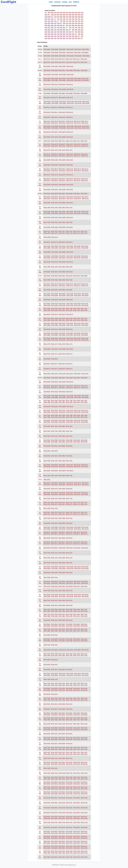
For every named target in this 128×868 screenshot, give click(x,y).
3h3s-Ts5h (69, 718)
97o (61, 28)
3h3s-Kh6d (54, 420)
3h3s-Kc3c (54, 359)
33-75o (40, 699)
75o (67, 32)
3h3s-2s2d (69, 587)
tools (70, 2)
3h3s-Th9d (54, 319)
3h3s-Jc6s (77, 616)
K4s (76, 15)
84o (64, 34)
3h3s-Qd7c (62, 485)
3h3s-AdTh (47, 146)
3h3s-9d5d (62, 538)
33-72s (40, 758)
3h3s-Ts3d (62, 773)
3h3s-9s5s (54, 538)
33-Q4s (40, 407)
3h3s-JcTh (69, 233)
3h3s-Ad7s (55, 286)
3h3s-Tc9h (69, 320)
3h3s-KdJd (62, 107)
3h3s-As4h (70, 338)
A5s (73, 13)
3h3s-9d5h (47, 730)
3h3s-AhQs (47, 102)
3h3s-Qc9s (77, 296)
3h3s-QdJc (62, 171)
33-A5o (40, 305)
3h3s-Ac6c (70, 203)
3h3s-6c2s (77, 848)
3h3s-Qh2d (55, 674)
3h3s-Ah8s (47, 246)
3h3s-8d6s (54, 626)
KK (49, 15)
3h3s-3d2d (47, 768)
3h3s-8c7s (77, 534)
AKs (49, 13)
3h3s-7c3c (54, 679)
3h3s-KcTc (69, 117)
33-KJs (40, 107)
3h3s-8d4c (62, 784)
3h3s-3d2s (54, 857)
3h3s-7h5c (62, 698)
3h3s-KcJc (69, 107)
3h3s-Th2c (62, 787)
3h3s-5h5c (62, 276)
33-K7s (40, 242)
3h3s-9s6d (77, 639)
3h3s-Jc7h (69, 504)
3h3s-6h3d (47, 808)
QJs (55, 17)
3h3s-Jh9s (47, 309)
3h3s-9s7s (54, 364)
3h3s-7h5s (47, 698)
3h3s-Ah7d (55, 284)
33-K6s (40, 272)
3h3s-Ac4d (85, 340)
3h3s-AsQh (70, 102)
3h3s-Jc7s (77, 504)
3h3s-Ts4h (69, 748)
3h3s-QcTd (85, 199)
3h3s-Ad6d (62, 203)
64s (76, 30)
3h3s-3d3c (47, 480)
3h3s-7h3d (47, 823)
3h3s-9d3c (77, 803)
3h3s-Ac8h (70, 248)
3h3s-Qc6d (85, 529)
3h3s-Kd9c (62, 258)
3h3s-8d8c (84, 93)
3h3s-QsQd (70, 56)
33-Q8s (40, 252)
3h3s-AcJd (85, 123)
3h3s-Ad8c (62, 248)
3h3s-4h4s (47, 378)
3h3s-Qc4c (70, 407)
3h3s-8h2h (47, 709)
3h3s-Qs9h (70, 294)
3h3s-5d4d (62, 563)
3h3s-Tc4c (69, 553)
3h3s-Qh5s (47, 567)
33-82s (40, 709)
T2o (58, 38)
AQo (46, 17)
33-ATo (40, 145)
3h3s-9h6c (62, 639)
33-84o (40, 783)
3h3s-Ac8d (85, 248)
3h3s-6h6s (47, 194)
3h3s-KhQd (55, 126)
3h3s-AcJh (70, 123)
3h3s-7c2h (69, 853)
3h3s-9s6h (69, 639)
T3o (58, 36)
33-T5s (40, 518)
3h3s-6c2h (69, 848)
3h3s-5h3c (54, 798)
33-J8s (40, 267)
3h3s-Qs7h (70, 483)
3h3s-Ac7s (77, 286)
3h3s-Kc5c (69, 300)
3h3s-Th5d (54, 718)
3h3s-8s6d (77, 624)
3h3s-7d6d (62, 431)
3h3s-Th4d (54, 748)
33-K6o (40, 421)
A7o (46, 28)
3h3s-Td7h (47, 514)
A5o (46, 32)
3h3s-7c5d (84, 700)
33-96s (40, 456)
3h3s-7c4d (84, 779)
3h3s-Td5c (62, 720)
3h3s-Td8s (54, 417)
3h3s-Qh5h (47, 382)
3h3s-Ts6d (77, 629)
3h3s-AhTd (55, 144)
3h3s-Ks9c (85, 256)
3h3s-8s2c (84, 836)
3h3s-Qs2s (55, 471)
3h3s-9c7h (69, 544)
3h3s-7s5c (84, 698)
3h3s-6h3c (54, 808)
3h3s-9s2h (69, 817)
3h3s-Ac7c (70, 175)
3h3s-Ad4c (62, 340)
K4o (49, 34)
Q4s (76, 17)
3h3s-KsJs (54, 107)
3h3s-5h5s (47, 276)
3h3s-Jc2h (69, 754)
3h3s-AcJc (70, 84)
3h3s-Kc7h (69, 388)
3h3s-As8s (55, 160)
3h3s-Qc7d (85, 485)
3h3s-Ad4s (55, 340)
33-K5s (40, 300)
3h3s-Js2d (77, 753)
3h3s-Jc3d (84, 724)
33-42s (40, 734)
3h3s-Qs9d (77, 294)
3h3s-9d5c (62, 730)
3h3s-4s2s (54, 734)
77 (67, 28)
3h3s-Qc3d (85, 650)
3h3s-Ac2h (70, 412)
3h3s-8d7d (62, 369)
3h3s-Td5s (54, 720)
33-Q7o (40, 484)
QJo (52, 19)
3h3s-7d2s (54, 853)
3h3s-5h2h (47, 704)
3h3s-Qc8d (85, 397)
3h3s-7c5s (77, 700)
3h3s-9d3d (47, 645)
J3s (79, 19)
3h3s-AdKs (55, 80)
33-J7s (40, 344)
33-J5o (40, 655)
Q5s (73, 17)
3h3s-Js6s (54, 426)
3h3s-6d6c (84, 194)
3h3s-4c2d (84, 843)
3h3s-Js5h (69, 654)
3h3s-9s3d (62, 803)
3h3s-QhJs (47, 169)
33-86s (40, 446)
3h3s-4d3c (77, 813)
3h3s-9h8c (62, 440)
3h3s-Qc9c (70, 185)
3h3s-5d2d (62, 704)
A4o (46, 34)
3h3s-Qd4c (62, 596)
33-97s (40, 364)
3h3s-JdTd (62, 150)
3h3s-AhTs (47, 144)
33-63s (40, 660)
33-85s (40, 523)
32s (82, 36)
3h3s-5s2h (69, 832)
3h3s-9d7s (54, 544)
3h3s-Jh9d (54, 309)
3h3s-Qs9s (55, 185)
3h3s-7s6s (54, 431)
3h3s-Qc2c (70, 471)
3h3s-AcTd (85, 146)
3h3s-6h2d (54, 846)
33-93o (40, 803)
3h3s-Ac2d (85, 412)
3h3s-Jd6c (62, 616)
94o (61, 34)
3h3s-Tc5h (69, 720)
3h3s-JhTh (47, 150)
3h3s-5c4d (84, 739)
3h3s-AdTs (55, 146)
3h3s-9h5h (47, 538)
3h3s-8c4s (77, 784)
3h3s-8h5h (47, 523)
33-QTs (40, 132)
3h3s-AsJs (54, 84)
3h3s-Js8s (54, 267)
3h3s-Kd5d (62, 300)
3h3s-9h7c (62, 542)
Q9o (52, 23)
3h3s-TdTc (84, 62)
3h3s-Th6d (54, 629)
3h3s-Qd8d (62, 252)
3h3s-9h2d (54, 817)
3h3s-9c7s (77, 544)
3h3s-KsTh (69, 179)
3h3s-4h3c (54, 813)
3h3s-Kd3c (77, 548)
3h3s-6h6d (54, 194)
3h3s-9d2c (62, 818)
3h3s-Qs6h (70, 527)
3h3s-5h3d (47, 798)
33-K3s (40, 359)
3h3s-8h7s (47, 532)
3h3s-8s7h (69, 532)
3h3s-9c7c (69, 364)
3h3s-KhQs (47, 126)
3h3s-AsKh (70, 79)
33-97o (40, 543)
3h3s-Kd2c (62, 583)
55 (73, 32)
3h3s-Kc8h (69, 335)
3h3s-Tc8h (69, 417)
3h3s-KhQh (47, 89)
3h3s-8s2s (54, 709)
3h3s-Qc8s (77, 397)
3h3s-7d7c (84, 141)
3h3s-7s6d (77, 609)
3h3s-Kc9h (69, 258)
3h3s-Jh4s (47, 683)
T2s (82, 21)
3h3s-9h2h (47, 670)
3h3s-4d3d (47, 665)
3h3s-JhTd (54, 231)
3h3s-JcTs (77, 233)
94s (76, 23)
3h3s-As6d (77, 323)
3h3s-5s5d (69, 276)
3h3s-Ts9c (84, 319)
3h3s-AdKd (62, 66)
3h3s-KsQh (70, 126)
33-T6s (40, 436)
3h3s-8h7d (54, 532)
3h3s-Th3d (47, 773)
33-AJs (40, 84)
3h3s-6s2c (84, 846)
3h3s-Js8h (69, 401)
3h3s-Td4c (62, 749)
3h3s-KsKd (70, 53)
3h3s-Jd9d (62, 208)
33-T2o (40, 788)
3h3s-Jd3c (77, 724)
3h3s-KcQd (85, 128)
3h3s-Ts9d (77, 319)
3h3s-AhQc (63, 102)
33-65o (40, 689)
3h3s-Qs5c (85, 567)
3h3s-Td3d (47, 578)
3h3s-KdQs (55, 128)
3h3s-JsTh (69, 231)
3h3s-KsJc (84, 154)
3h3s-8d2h (47, 838)
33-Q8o (40, 397)
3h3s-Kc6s (77, 422)
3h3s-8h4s (47, 782)
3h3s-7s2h (69, 851)
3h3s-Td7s (54, 514)
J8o (55, 26)
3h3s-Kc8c (69, 227)
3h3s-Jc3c (54, 508)
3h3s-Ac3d (85, 374)
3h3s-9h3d (47, 803)
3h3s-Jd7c (62, 504)
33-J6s (40, 426)
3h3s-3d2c (62, 857)
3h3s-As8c (85, 246)
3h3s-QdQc (86, 56)
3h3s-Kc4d (84, 494)
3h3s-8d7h (47, 534)
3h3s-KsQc (85, 126)
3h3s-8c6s (77, 626)
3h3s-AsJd (77, 121)
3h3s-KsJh (69, 154)
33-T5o (40, 719)
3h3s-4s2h (69, 841)
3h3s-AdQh (47, 103)
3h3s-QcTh (70, 199)
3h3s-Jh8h (47, 267)
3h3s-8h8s (47, 93)
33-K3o (40, 548)
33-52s (40, 704)
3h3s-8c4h (69, 784)
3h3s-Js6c (84, 614)
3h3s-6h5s (47, 688)
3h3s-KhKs (47, 53)
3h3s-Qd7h (47, 485)
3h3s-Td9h (47, 320)
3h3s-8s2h (69, 836)
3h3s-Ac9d (85, 213)
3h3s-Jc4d (84, 685)
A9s (61, 13)
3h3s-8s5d (77, 713)
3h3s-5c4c (69, 563)
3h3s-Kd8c (62, 335)
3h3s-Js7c (84, 503)
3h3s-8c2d (84, 838)
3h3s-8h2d (54, 836)
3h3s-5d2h (47, 833)
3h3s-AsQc (86, 102)
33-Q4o (40, 596)
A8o (46, 26)
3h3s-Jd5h (47, 656)
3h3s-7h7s (47, 141)
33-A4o (40, 339)
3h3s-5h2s (47, 832)
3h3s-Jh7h (47, 344)
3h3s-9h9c (62, 70)
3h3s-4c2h (69, 843)
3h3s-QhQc (63, 56)
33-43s (40, 665)
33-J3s (40, 508)
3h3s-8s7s (54, 369)
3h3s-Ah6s (47, 323)
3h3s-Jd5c (62, 656)
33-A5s (40, 190)
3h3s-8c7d (84, 534)
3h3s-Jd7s (54, 504)
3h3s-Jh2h (47, 558)
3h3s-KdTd (62, 117)
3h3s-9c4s (77, 794)
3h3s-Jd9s (54, 310)
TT (58, 21)
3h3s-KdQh (47, 128)
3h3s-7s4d (77, 777)
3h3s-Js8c (84, 401)
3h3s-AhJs (47, 121)
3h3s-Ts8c (84, 416)
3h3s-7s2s (54, 758)
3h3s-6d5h (47, 690)
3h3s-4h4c (62, 378)
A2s (82, 13)
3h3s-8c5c (69, 523)
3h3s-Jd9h (47, 310)
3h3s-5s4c (84, 738)
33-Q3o (40, 650)
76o (67, 30)
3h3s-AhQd (55, 102)
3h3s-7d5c (62, 700)
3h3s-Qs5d (77, 567)
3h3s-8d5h (47, 715)
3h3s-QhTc (62, 197)
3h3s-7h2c (62, 851)
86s (70, 26)
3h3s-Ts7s (54, 354)
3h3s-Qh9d (55, 294)
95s (73, 23)
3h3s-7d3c (77, 823)
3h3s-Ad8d (62, 160)
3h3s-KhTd (54, 179)
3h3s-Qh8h (47, 252)
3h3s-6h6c (62, 194)
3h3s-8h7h (47, 369)
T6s (70, 21)
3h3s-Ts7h (69, 513)
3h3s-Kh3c (54, 548)
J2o (55, 38)
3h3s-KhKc (62, 53)
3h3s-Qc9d (85, 296)
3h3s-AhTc (62, 144)
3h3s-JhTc (62, 231)
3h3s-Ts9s (54, 222)
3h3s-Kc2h (69, 583)
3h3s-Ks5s (54, 300)
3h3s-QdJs (55, 171)
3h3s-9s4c (84, 792)
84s (76, 26)
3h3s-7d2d (62, 758)
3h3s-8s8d (69, 93)
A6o (46, 30)
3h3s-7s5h (69, 698)
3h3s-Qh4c (62, 595)
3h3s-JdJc (84, 59)
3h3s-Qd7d (62, 314)
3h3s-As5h (70, 304)
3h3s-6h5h (47, 489)
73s (79, 28)
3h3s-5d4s (54, 739)
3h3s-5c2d (84, 833)
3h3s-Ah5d (55, 304)
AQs (52, 13)
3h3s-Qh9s (47, 294)
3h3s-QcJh (70, 171)
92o (61, 38)
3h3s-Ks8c (85, 333)
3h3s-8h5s (47, 713)
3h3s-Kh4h (47, 329)
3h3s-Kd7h (47, 388)
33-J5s (40, 461)
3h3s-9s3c (69, 803)
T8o (58, 26)
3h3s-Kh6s (47, 420)
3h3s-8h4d (54, 782)
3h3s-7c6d (84, 611)
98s (64, 23)
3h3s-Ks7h (69, 386)
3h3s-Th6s (47, 629)
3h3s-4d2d (62, 734)
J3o (55, 36)
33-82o (40, 837)
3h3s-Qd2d (62, 471)
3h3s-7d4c (62, 779)
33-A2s (40, 262)
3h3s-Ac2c (70, 262)
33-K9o (40, 257)
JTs (58, 19)
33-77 (40, 141)
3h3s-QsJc (85, 169)
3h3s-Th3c (54, 773)
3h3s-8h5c (62, 713)
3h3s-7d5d (62, 499)
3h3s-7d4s (54, 779)
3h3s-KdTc (62, 181)
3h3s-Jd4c (62, 685)
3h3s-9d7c (62, 544)
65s (73, 30)
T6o (58, 30)
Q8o (52, 26)
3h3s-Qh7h (47, 314)
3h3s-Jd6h (47, 616)
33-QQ (40, 56)
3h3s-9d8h (47, 442)
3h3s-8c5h (69, 715)
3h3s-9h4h (47, 620)
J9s (61, 19)
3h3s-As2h (70, 411)
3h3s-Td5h (47, 720)
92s (82, 23)
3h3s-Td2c (62, 789)
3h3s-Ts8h (69, 416)
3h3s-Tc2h (69, 789)
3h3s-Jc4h (69, 685)
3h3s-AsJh (70, 121)
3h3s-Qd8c (62, 397)
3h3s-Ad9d (62, 137)
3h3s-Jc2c (69, 558)
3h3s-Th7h (47, 354)
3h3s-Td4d (62, 553)
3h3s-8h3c (54, 827)
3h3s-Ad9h (47, 213)
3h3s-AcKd (85, 80)
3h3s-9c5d (84, 730)
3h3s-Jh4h (47, 476)
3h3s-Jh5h (47, 461)
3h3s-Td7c (62, 514)
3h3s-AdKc (62, 80)
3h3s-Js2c (84, 753)
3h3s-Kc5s (77, 467)
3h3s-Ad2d (62, 262)
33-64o (40, 763)
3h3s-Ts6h (69, 629)
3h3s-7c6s (77, 611)
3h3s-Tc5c (69, 518)
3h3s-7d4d (62, 591)
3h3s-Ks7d (77, 386)
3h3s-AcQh (70, 103)
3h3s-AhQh (47, 75)
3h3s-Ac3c (55, 237)
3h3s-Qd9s (55, 296)
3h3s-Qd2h (47, 675)
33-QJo (40, 170)
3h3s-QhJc (62, 169)
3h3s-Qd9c (62, 296)
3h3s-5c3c (54, 635)
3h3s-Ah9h (47, 137)
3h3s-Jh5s (47, 654)
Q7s (67, 17)
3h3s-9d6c (62, 641)
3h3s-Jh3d (47, 724)
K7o (49, 28)
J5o (55, 32)
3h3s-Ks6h (69, 420)
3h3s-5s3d (62, 798)
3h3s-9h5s (47, 728)
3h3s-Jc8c (69, 267)
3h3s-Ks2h (69, 582)
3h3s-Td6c (62, 631)
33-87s (40, 369)
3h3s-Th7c (62, 513)
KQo (49, 17)
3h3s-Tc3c (54, 578)
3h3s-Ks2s (54, 392)
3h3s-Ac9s (77, 213)
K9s (61, 15)
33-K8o (40, 334)
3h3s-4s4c (77, 378)
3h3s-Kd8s (54, 335)
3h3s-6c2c (69, 744)
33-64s (40, 573)
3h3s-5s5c (77, 276)
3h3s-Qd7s (55, 485)
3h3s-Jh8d (54, 401)
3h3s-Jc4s (77, 685)
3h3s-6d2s (54, 848)
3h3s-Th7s (47, 513)
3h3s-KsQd (78, 126)
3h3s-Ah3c (55, 374)
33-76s (40, 431)
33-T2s (40, 600)
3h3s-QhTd (55, 197)
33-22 (40, 587)
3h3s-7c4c (69, 591)
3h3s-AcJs (77, 123)
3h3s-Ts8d (77, 416)
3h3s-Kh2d (54, 582)
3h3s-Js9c (84, 309)
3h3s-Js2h (69, 753)
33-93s (40, 645)
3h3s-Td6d (62, 436)
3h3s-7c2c (69, 758)
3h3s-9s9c (77, 70)
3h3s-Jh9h (47, 208)
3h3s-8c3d (84, 827)
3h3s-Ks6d (77, 420)
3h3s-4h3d (47, 813)
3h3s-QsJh (70, 169)
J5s (73, 19)
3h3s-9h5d (54, 728)
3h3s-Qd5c (62, 568)
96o (61, 30)
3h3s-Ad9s (55, 213)
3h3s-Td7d (62, 354)
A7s (67, 13)
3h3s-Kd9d (62, 165)
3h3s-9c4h (69, 794)
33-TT (40, 62)
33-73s (40, 679)
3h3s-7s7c (77, 141)
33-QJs (40, 112)
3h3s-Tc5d (84, 720)
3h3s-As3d (62, 374)
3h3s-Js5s (54, 461)
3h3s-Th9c (62, 319)
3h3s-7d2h (47, 853)
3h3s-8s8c (77, 93)
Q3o (52, 36)
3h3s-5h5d (54, 276)
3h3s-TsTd (69, 62)
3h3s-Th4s (47, 748)
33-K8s (40, 227)
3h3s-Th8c (62, 416)
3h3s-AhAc (62, 49)
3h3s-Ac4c (70, 218)
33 (79, 36)
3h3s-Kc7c (69, 242)
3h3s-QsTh (70, 197)
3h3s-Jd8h (47, 402)
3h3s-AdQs (55, 103)
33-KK (40, 53)
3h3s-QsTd (77, 197)
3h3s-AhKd (55, 79)
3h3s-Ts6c (84, 629)
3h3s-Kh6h (47, 272)
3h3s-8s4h (69, 782)
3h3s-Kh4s (47, 493)
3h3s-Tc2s (76, 789)
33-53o (40, 798)
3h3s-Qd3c (77, 650)
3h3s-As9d (77, 212)
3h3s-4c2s (77, 843)
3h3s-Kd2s (54, 583)
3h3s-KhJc (62, 154)
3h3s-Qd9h (47, 296)
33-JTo (40, 232)
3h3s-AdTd (62, 98)
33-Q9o (40, 295)
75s (73, 28)
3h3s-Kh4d (54, 493)
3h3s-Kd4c (62, 494)
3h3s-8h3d (47, 827)
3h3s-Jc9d (84, 310)
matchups (57, 2)
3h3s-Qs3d (62, 650)
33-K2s (40, 392)
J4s (76, 19)
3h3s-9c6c (69, 456)
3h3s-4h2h (47, 734)
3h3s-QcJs (77, 171)
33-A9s (40, 137)
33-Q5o (40, 568)
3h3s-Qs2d (77, 674)
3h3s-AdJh (47, 123)
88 (64, 26)
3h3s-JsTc (84, 231)
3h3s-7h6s (47, 609)
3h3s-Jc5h (69, 656)
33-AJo (40, 122)
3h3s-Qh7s (47, 483)
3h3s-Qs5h (70, 567)
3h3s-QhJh (47, 112)
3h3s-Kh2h (47, 392)
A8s (64, 13)
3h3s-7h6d (54, 609)
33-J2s (40, 558)
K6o (49, 30)
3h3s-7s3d (62, 823)
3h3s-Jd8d (62, 267)
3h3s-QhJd (55, 169)
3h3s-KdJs (54, 156)
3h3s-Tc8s (76, 417)
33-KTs (40, 117)
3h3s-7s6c (84, 609)
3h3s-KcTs (77, 181)
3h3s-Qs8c (85, 396)
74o (67, 34)
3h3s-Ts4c (84, 748)
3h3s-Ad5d (62, 190)
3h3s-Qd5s (55, 568)
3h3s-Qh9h (47, 185)
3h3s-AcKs (78, 80)
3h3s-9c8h (69, 442)
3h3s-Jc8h (69, 402)
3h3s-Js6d (77, 614)
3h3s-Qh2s (47, 674)
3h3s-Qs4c (85, 595)
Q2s (82, 17)
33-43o (40, 813)
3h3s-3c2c (54, 768)
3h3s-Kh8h (47, 227)
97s (67, 23)
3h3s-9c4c (69, 620)
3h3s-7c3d (84, 823)
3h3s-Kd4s (54, 494)
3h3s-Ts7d (77, 513)
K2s (82, 15)
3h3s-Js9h (69, 309)
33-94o (40, 793)
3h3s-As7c (85, 284)
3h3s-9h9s (47, 70)
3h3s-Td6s (54, 631)
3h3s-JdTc (62, 233)
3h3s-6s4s (54, 573)
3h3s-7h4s (47, 777)
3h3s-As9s (55, 137)
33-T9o (40, 319)
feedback (76, 2)
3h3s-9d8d (62, 290)
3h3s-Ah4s (47, 338)
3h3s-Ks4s (54, 329)
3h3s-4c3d (84, 813)
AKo (46, 15)
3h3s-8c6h (69, 626)
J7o (55, 28)
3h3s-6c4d (84, 764)
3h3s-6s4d (77, 762)
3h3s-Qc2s (77, 675)
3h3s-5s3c (69, 798)
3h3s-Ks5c (85, 465)
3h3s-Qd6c (62, 529)
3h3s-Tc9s (76, 320)
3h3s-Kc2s (77, 583)
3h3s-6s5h (69, 688)
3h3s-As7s (55, 175)
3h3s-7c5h (69, 700)
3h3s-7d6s (54, 611)
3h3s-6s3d (62, 808)
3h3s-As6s (55, 203)
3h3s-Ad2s (55, 412)
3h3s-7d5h (47, 700)
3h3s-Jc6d (84, 616)
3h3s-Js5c (84, 654)
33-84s (40, 605)
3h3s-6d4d (62, 573)
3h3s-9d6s (54, 641)
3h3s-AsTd (77, 144)
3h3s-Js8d (77, 401)
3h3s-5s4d (77, 738)
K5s (73, 15)
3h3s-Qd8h (47, 397)
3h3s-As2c (85, 411)
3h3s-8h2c (62, 836)
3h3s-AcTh (70, 146)
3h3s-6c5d (84, 690)
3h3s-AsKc (85, 79)
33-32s (40, 768)
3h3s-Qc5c (70, 382)
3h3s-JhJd (54, 59)
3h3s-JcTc (69, 150)
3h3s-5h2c (62, 832)
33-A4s (40, 217)
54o (73, 34)
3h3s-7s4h (69, 777)
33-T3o (40, 773)
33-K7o (40, 387)
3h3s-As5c (85, 304)
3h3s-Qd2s (55, 675)
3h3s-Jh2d (54, 753)
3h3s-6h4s (47, 762)
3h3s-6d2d (62, 744)
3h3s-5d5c (84, 276)
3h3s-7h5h (47, 499)
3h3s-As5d (77, 304)
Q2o (52, 38)
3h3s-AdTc (62, 146)
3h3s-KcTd (84, 181)
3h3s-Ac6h (70, 325)
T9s (61, 21)
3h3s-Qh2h (47, 471)
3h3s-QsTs (55, 132)
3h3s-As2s (55, 262)
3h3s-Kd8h (47, 335)
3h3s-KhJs (47, 154)
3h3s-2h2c (62, 587)
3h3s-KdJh (47, 156)
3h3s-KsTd (77, 179)
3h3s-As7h (70, 284)
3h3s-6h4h (47, 573)
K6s (70, 15)
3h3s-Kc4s (77, 494)
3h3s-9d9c (84, 70)
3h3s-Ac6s (77, 325)
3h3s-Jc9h (69, 310)
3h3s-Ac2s (77, 412)
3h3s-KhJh (47, 107)
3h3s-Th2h (47, 601)
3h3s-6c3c (54, 660)
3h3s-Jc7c (69, 344)
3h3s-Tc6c (69, 436)
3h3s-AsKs (55, 66)
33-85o (40, 714)
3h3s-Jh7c (62, 503)
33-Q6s (40, 349)
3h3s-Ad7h (47, 286)
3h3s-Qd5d (62, 382)
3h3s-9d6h (47, 641)
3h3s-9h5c (62, 728)
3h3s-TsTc (77, 62)
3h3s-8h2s (47, 836)
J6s (70, 19)
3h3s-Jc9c (69, 208)
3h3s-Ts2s (54, 601)
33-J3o (40, 724)
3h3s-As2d (77, 411)
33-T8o (40, 416)
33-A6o (40, 324)
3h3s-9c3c (54, 645)
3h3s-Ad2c (62, 412)
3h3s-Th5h (47, 518)
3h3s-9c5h (69, 730)
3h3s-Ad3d (47, 237)
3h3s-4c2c (69, 734)
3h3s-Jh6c (62, 614)
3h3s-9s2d (77, 817)
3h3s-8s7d (77, 532)
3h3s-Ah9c (62, 212)
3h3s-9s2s (54, 670)
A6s (70, 13)
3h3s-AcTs (77, 146)
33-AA (40, 49)
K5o (49, 32)
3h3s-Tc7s (76, 514)
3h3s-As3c (70, 374)
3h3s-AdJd (62, 84)
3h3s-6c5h (69, 690)
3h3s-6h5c (62, 688)
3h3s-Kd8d (62, 227)
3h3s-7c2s (77, 853)
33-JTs (40, 150)
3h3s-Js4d (77, 683)
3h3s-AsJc (85, 121)
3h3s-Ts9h (69, 319)
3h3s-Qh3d (47, 650)
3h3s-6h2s (47, 846)
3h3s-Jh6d (54, 614)
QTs (58, 17)
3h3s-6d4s (54, 764)
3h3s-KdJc (62, 156)
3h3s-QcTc (70, 132)
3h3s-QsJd (77, 169)
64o (70, 34)
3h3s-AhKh (47, 66)
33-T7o (40, 513)
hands (51, 2)
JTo (55, 21)
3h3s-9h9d (54, 70)
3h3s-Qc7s (77, 485)
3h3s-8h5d (54, 713)
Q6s (70, 17)
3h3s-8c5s (77, 715)
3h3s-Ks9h (69, 256)
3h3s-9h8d (54, 440)
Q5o (52, 32)
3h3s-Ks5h (69, 465)
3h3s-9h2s (47, 817)
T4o (58, 34)
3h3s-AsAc (78, 49)
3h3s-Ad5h (47, 305)
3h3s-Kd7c (62, 388)
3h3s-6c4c (69, 573)
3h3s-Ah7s (47, 284)
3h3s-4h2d (54, 841)
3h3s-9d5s (54, 730)
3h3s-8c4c (69, 605)
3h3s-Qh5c (62, 567)
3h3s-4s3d (62, 813)
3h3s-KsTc (84, 179)
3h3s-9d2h (47, 818)
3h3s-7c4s (77, 779)
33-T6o (40, 630)
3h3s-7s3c (69, 823)
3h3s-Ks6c (85, 420)
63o (70, 36)
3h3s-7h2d (54, 851)
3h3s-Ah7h (47, 175)
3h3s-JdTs (54, 233)
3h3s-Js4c (84, 683)
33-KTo (40, 180)
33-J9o (40, 310)
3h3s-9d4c (62, 794)
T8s (64, 21)
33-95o (40, 729)
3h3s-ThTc (62, 62)
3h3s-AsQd (78, 102)
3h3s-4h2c (62, 841)
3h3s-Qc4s (77, 596)
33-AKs (40, 66)
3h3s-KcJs (77, 156)
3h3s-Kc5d (84, 467)
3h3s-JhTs (47, 231)
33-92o (40, 818)
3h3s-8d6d (62, 446)
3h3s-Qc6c (70, 349)
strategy (65, 2)
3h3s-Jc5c (69, 461)
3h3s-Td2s (54, 789)
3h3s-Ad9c (62, 213)
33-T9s (40, 222)
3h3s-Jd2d (62, 558)
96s (70, 23)
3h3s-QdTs (55, 199)
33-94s (40, 620)
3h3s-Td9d (62, 222)
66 (70, 30)
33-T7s (40, 354)
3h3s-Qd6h (47, 529)
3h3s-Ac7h (70, 286)
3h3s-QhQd (55, 56)
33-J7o (40, 503)
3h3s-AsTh (70, 144)
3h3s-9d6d (62, 456)
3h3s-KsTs (55, 117)
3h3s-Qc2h (70, 675)
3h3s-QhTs (47, 197)
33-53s (40, 635)
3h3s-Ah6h (47, 203)
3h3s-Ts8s (54, 280)
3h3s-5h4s (47, 738)
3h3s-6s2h (69, 846)
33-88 (40, 93)
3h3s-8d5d (62, 523)
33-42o (40, 842)
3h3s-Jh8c (62, 401)
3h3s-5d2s (54, 833)
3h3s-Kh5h (47, 300)
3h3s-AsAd (70, 49)
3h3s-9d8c (62, 442)
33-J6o (40, 615)
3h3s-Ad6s (55, 325)
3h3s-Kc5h (69, 467)
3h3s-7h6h (47, 431)
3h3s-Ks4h (69, 493)
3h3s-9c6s (77, 641)
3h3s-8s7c (84, 532)
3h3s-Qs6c (85, 527)
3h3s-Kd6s (54, 422)
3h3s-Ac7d (85, 286)
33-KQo (40, 127)
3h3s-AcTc (70, 98)
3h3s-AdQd (63, 75)
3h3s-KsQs (55, 89)
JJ (55, 19)
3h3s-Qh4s (47, 595)
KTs (58, 15)
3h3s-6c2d (84, 848)
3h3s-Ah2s (47, 411)
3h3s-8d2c (62, 838)
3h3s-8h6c (62, 624)
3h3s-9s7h (69, 542)
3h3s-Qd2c (62, 675)
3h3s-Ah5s (47, 304)
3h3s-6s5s (54, 489)
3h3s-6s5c (84, 688)
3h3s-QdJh (47, 171)
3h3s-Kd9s (54, 258)
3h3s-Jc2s (77, 754)
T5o (58, 32)
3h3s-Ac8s (77, 248)
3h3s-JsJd (69, 59)
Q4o (52, 34)
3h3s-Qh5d (55, 567)
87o (64, 28)
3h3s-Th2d (54, 787)
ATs (58, 13)
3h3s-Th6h (47, 436)
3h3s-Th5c (62, 718)
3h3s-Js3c (69, 724)
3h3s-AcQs (78, 103)
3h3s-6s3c (69, 808)
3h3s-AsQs (55, 75)
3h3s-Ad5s (55, 305)
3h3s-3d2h (47, 857)
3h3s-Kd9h (47, 258)
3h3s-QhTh (47, 132)
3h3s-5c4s (77, 739)
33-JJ (40, 59)
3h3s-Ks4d (77, 493)
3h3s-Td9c (62, 320)
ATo (46, 21)
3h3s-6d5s (54, 690)
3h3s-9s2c (84, 817)
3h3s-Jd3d (47, 508)
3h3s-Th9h (47, 222)
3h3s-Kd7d (62, 242)
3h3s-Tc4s (76, 749)
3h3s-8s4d (77, 782)
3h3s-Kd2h (47, 583)
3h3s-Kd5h (47, 467)
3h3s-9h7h (47, 364)
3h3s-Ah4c (62, 338)
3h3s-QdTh (47, 199)
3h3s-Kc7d (84, 388)
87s (67, 26)
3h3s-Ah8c (62, 246)
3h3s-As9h (70, 212)
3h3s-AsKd (78, 79)
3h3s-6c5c (69, 489)
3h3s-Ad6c (62, 325)
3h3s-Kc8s (77, 335)
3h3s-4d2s (54, 843)
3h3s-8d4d (62, 605)
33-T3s (40, 578)
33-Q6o (40, 528)
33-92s (40, 670)
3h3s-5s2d (77, 832)
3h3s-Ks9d (77, 256)
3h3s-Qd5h (47, 568)
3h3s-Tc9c (69, 222)
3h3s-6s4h (69, 762)
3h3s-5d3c (77, 798)
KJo (49, 19)
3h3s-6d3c (77, 808)
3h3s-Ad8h (47, 248)
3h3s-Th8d (54, 416)
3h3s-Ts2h (69, 787)
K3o (49, 36)
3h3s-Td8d (62, 280)
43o (76, 36)
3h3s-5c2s (77, 833)
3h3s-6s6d (69, 194)
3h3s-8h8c (62, 93)
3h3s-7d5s (54, 700)
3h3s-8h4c (62, 782)
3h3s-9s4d (77, 792)
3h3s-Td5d (62, 518)
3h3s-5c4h (69, 739)
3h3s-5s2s (54, 704)
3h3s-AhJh (47, 84)
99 (61, 23)
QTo (52, 21)
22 (82, 38)
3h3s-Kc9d (84, 258)
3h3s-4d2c (62, 843)
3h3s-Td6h (47, 631)
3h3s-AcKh (70, 80)
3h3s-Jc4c (69, 476)
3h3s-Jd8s (54, 402)
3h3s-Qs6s (55, 349)
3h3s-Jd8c (62, 402)
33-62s (40, 744)
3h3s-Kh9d (54, 256)
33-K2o (40, 582)
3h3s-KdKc (85, 53)
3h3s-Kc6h (69, 422)
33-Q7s (40, 314)
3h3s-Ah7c (62, 284)
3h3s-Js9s (54, 208)
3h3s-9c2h (69, 818)
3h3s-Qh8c (62, 396)
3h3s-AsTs (55, 98)
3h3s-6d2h (47, 848)
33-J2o (40, 753)
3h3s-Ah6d (55, 323)
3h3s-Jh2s (47, 753)
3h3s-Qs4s (55, 407)
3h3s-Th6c (62, 629)
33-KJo (40, 155)
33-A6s (40, 203)
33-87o (40, 533)
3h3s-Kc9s (77, 258)
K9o (49, 23)
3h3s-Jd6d (62, 426)
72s (82, 28)
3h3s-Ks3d (62, 548)
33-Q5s (40, 382)
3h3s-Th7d (54, 513)
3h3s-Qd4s (55, 596)
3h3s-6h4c (62, 762)
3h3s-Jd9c (62, 310)
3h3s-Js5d (77, 654)
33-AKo (40, 79)
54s (76, 32)
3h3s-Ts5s (54, 518)
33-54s (40, 563)
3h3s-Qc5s (77, 568)
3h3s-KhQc (62, 126)
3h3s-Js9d (77, 309)
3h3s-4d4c (84, 378)
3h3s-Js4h (69, 683)
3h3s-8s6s (54, 446)
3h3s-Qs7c (85, 483)
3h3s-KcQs (78, 128)
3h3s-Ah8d (55, 246)
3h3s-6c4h (69, 764)
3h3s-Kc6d (84, 422)
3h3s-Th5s (47, 718)
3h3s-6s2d (77, 846)
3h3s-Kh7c (62, 386)
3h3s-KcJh (69, 156)
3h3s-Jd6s (54, 616)
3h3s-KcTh (69, 181)
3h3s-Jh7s (47, 503)
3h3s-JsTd (76, 231)
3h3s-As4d (77, 338)
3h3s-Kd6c (62, 422)
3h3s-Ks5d (77, 465)
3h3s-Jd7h (47, 504)
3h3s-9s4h (69, 792)
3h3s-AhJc (62, 121)
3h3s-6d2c (62, 848)
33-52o (40, 832)
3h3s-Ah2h (47, 262)
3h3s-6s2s (54, 744)
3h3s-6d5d (62, 489)
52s (82, 32)
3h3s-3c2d (84, 857)
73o (67, 36)
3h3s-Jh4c (62, 683)
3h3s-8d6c (62, 626)
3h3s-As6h (70, 323)
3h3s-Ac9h (70, 213)
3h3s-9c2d (84, 818)
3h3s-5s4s (54, 563)
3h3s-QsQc (78, 56)
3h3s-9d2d (62, 670)
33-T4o (40, 748)
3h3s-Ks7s (54, 242)
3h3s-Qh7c (62, 483)
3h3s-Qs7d (77, 483)
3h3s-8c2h (69, 838)
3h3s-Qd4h (47, 596)
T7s (67, 21)
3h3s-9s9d (69, 70)
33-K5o (40, 466)
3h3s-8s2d (77, 836)
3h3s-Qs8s (55, 252)
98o (61, 26)
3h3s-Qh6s (47, 527)
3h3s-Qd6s (55, 529)
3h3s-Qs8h (70, 396)
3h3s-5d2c (62, 833)
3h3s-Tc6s (76, 631)
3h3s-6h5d (54, 688)
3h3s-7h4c (62, 777)
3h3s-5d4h (47, 739)
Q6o (52, 30)
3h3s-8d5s (54, 715)
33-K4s (40, 329)
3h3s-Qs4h (70, 595)
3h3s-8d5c (62, 715)
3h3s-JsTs (54, 150)
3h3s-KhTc (62, 179)
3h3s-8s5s (54, 523)
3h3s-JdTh (47, 233)
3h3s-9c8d (84, 442)
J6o (55, 30)
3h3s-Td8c (62, 417)
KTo (49, 21)
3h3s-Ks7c (85, 386)
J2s (82, 19)
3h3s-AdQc (63, 103)
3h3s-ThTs (47, 62)
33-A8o (40, 247)
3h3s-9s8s (54, 290)
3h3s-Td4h (47, 749)
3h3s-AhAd (55, 49)
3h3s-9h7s (47, 542)
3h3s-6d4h (47, 764)
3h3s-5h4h (47, 563)
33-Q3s (40, 451)
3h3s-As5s (55, 190)
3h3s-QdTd (62, 132)
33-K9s (40, 165)
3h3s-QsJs (55, 112)
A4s (76, 13)
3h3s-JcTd (84, 233)
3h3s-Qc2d (85, 675)
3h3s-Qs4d (77, 595)
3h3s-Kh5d (54, 465)
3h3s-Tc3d (84, 773)
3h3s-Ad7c (62, 286)
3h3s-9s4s (54, 620)
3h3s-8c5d (84, 715)
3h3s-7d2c (62, 853)
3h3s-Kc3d (84, 548)
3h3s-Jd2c (62, 754)
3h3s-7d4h (47, 779)
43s (79, 34)
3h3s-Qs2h (70, 674)
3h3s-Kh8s (47, 333)
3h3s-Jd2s (54, 754)
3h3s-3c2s (77, 857)
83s (79, 26)
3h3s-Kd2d (62, 392)
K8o (49, 26)
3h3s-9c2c (69, 670)
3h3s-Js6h (69, 614)
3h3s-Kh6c (62, 420)
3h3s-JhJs (47, 59)
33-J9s (40, 208)
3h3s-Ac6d (85, 325)
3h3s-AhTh (47, 98)
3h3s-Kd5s (54, 467)
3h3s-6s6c (77, 194)
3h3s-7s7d (69, 141)
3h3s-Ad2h (47, 412)
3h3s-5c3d (84, 798)
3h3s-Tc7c (69, 354)
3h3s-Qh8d (55, 396)
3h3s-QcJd (85, 171)
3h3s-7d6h (47, 611)
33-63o (40, 808)
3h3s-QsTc (85, 197)
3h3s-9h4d (54, 792)
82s (82, 26)
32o (79, 38)
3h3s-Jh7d (54, 503)
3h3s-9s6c (84, 639)
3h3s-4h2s (47, 841)
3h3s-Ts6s (54, 436)
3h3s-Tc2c (69, 601)
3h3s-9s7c (84, 542)
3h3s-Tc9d (84, 320)
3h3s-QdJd (62, 112)
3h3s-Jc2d (84, 754)
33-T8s (40, 280)
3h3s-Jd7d (62, 344)
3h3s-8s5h (69, 713)
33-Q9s (40, 185)
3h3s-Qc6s (77, 529)
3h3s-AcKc (70, 66)
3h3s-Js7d (77, 503)
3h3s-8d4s (54, 784)
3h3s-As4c (85, 338)
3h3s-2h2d (54, 587)
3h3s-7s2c (84, 851)
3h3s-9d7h (47, 544)
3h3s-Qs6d (77, 527)
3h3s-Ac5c (70, 190)
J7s (67, 19)
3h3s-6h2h (47, 744)
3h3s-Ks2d (77, 582)
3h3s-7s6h (69, 609)
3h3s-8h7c (62, 532)
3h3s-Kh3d (47, 548)
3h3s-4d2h (47, 843)
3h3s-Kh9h (47, 165)
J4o (55, 34)
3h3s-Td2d (62, 601)
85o (64, 32)
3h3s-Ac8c (70, 160)
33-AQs (40, 75)
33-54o (40, 739)
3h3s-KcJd (84, 156)
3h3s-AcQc (70, 75)
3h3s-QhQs (47, 56)
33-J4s (40, 476)
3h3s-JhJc (62, 59)
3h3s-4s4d (69, 378)
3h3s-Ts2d (77, 787)
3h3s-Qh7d (55, 483)
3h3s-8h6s (47, 624)
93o (61, 36)
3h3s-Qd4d (62, 407)
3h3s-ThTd (54, 62)
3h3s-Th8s (47, 416)
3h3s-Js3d (62, 724)
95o (61, 32)
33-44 (40, 378)
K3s (79, 15)
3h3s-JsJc (76, 59)
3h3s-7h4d (54, 777)
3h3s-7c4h (69, 779)
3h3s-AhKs (47, 79)
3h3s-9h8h (47, 290)
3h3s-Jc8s (77, 402)
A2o (46, 38)
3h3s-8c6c (69, 446)
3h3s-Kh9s (47, 256)
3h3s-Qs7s (55, 314)
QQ (52, 17)
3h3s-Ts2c (84, 787)
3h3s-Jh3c (54, 724)
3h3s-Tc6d (84, 631)
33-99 (40, 70)
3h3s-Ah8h (47, 160)
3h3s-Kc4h (69, 494)
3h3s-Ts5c (84, 718)
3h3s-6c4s (77, 764)
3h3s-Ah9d (55, 212)
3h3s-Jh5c (62, 654)
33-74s (40, 591)
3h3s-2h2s (47, 587)
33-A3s (40, 237)
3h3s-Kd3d (47, 359)
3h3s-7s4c (84, 777)
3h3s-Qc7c (70, 314)
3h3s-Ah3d (47, 374)
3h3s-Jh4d (54, 683)
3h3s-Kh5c (62, 465)
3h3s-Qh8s (47, 396)
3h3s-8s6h (69, 624)
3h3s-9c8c (69, 290)
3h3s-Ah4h (47, 218)
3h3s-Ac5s (77, 305)
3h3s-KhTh (47, 117)
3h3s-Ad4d (62, 218)
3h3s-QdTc (62, 199)
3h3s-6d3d (47, 660)
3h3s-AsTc (85, 144)
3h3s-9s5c (84, 728)
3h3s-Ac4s (77, 340)
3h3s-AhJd (55, 121)
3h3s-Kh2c (62, 582)
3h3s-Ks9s (54, 165)
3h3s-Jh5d (54, 654)
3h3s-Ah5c (62, 304)
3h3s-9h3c (54, 803)
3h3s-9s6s (54, 456)
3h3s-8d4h (47, 784)
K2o (49, 38)
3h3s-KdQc (62, 128)
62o (70, 38)
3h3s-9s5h (69, 728)
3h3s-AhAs (47, 49)
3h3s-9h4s (47, 792)
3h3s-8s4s (54, 605)
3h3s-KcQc (70, 89)
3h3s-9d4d (62, 620)
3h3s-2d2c (84, 587)
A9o (46, 23)
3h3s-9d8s (54, 442)
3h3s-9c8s (77, 442)
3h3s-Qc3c (55, 451)
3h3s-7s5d (77, 698)
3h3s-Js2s (54, 558)
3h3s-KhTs (47, 179)
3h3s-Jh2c (62, 753)
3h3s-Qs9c (85, 294)
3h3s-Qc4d (85, 596)
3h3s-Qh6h (47, 349)
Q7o (52, 28)
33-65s (40, 489)
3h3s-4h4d (54, 378)
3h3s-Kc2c (69, 392)
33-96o (40, 640)
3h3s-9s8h (69, 440)
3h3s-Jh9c (62, 309)
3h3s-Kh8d (54, 333)
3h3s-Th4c (62, 748)
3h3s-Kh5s (47, 465)
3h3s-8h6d (54, 624)
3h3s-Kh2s (47, 582)
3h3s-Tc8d (84, 417)
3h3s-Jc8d (84, 402)
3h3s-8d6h (47, 626)
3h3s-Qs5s (55, 382)
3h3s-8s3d (62, 827)
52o (73, 38)
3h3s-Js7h (69, 503)
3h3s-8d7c (62, 534)
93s (79, 23)
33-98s (40, 290)
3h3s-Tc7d (84, 514)
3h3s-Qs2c (85, 674)
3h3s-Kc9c (69, 165)
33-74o (40, 778)
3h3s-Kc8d (84, 335)
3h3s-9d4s (54, 794)
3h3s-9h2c (62, 817)
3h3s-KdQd (62, 89)
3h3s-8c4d (84, 784)
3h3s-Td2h (47, 789)
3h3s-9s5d (77, 728)
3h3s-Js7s (54, 344)
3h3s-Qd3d (47, 451)
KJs (55, 15)
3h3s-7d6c (62, 611)
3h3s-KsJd (77, 154)
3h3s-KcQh (70, 128)
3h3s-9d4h (47, 794)
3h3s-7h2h (47, 758)
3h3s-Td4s (54, 749)
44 (76, 34)
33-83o (40, 827)
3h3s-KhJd (54, 154)
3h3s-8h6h (47, 446)
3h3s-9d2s (54, 818)
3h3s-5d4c (62, 739)
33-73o (40, 823)
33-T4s (40, 553)
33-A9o (40, 213)
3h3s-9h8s (47, 440)
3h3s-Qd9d (62, 185)
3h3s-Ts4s (54, 553)
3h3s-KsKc (77, 53)
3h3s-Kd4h (47, 494)
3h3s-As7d (77, 284)
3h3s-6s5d (77, 688)
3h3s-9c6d (84, 641)
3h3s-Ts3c (69, 773)
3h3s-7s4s (54, 591)
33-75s (40, 499)
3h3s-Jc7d (84, 504)
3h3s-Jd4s (54, 685)
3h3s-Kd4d (62, 329)
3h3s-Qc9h (70, 296)
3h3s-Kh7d (54, 386)
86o (64, 30)
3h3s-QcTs (77, 199)
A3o (46, 36)
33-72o (40, 852)
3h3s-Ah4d (55, 338)
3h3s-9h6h (47, 456)
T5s (73, 21)
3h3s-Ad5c (62, 305)
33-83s (40, 694)
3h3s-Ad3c (77, 374)
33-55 (40, 276)
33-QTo (40, 198)
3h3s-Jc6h (69, 616)
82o (64, 38)
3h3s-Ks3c (70, 548)
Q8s (64, 17)
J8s (64, 19)
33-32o (40, 857)
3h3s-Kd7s (54, 388)
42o (76, 38)
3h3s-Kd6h (47, 422)
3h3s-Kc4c (69, 329)
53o (73, 36)
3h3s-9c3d (84, 803)
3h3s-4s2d (77, 841)
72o (67, 38)
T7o (58, 28)
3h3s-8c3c (54, 694)
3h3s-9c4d (84, 794)
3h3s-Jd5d (62, 461)
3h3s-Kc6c (69, 272)
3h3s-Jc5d (84, 656)
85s (73, 26)
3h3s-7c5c (69, 499)
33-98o (40, 441)
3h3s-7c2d (84, 853)
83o (64, 36)
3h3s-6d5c (62, 690)
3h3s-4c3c (54, 665)
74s (76, 28)
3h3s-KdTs (55, 181)
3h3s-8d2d (62, 709)
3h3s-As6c (85, 323)
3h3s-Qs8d (77, 396)
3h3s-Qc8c (70, 252)
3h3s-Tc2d (84, 789)
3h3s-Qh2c (62, 674)
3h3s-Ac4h (70, 340)
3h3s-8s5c (84, 713)
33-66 (40, 194)
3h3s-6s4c (84, 762)
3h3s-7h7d (54, 141)
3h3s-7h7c (62, 141)
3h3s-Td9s (54, 320)
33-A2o (40, 411)
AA (46, 13)
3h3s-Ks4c (85, 493)
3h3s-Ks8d (77, 333)
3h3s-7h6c (62, 609)
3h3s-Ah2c (62, 411)
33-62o (40, 847)
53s (79, 32)
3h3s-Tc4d (84, 749)
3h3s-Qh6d (55, 527)
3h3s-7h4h (47, 591)
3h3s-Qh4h (47, 407)
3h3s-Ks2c (85, 582)
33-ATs (40, 98)
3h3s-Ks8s (54, 227)
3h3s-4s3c (69, 813)
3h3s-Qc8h (70, 397)
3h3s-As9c (85, 212)
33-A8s (40, 160)
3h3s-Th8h (47, 280)
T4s (76, 21)
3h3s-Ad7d (62, 175)
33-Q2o (40, 674)
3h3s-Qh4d (55, 595)
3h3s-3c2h (69, 857)
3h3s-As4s (55, 218)
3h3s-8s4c (84, 782)
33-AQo (40, 102)
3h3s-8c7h (69, 534)
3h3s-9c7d (84, 544)
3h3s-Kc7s (77, 388)
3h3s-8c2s (77, 838)
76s (70, 28)
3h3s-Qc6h (70, 529)
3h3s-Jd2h (47, 754)
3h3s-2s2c (77, 587)
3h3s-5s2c (84, 832)
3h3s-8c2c (69, 709)
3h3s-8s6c (84, 624)
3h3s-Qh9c (62, 294)
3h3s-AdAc (85, 49)
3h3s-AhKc (62, 79)
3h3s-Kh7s (47, 386)
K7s (67, 15)
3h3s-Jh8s (47, 401)
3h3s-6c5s (77, 690)
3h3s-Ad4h (47, 340)
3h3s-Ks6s (54, 272)
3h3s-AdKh (47, 80)
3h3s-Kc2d (84, 583)
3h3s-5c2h (69, 833)
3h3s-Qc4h (70, 596)
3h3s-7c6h (69, 611)
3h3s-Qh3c (55, 650)
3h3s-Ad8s (55, 248)
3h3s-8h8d (54, 93)
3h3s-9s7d (77, 542)
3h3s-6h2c (62, 846)
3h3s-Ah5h (47, 190)
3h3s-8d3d (47, 694)
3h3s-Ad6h (47, 325)
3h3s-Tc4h (69, 749)
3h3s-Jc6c (69, 426)
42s (82, 34)
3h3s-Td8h (47, 417)
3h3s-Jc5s (77, 656)
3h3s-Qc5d (85, 568)
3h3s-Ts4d (77, 748)
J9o (55, 23)
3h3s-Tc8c (69, 280)
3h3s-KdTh (47, 181)
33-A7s (40, 175)
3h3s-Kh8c (62, 333)
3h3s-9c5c (69, 538)
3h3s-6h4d (54, 762)
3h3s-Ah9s (47, 212)
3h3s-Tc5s (76, 720)
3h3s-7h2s (47, 851)
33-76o (40, 610)
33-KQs (40, 89)
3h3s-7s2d (77, 851)
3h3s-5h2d (54, 832)
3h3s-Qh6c (62, 527)
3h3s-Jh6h (47, 426)
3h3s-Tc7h (69, 514)
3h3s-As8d (77, 246)
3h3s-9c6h (69, 641)
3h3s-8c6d (84, 626)
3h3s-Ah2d (55, 411)
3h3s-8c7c (69, 369)
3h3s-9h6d (54, 639)
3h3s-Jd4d (62, 476)
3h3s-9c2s (77, 818)
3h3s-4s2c (84, 841)
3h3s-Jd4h (47, 685)
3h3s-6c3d (84, 808)
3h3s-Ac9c (70, 137)
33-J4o (40, 684)
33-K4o (40, 494)
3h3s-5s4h (69, 738)
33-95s (40, 538)
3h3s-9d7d (62, 364)
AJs (55, 13)
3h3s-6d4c (62, 764)
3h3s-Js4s (54, 476)
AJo (46, 19)
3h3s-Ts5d (77, 718)
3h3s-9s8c (84, 440)
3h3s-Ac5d (85, 305)
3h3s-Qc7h (70, 485)
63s (79, 30)
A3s (79, 13)
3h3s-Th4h (47, 553)
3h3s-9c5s (77, 730)
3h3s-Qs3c (70, 650)
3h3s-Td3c (77, 773)
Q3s (79, 17)
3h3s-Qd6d (62, 349)
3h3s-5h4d (54, 738)
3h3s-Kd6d (62, 272)
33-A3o (40, 374)
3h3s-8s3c (69, 827)
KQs (52, 15)
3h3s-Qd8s (55, 397)
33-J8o (40, 402)
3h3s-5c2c (69, 704)
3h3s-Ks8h (69, 333)
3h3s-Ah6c (62, 323)
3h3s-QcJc (70, 112)
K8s (64, 15)
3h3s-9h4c (62, 792)
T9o (58, 23)
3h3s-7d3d (47, 679)
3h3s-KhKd (55, 53)
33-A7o (40, 285)
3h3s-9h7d (54, 542)
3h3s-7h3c (54, 823)
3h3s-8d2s (54, 838)
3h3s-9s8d (77, 440)
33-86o (40, 625)
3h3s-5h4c (62, 738)
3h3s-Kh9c (62, 256)
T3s (79, 21)
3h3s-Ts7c (84, 513)
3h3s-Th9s (47, 319)
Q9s (61, 17)
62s (82, 30)
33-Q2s (40, 471)
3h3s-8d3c (77, 827)
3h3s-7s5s (54, 499)
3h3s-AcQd (86, 103)
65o (70, 32)
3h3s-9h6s (47, 639)
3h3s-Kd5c (62, 467)
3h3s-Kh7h (47, 242)
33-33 (40, 480)
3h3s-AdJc (62, 123)
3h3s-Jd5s (54, 656)
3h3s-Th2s (47, 787)
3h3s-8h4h (47, 605)
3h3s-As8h (70, 246)
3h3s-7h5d (54, 698)
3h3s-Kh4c (62, 493)
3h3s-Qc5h (70, 568)
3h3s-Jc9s (77, 310)
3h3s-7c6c (69, 431)
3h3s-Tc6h (69, 631)
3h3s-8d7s (54, 534)
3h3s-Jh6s (47, 614)
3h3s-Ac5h (70, 305)
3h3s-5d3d (47, 635)
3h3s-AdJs (55, 123)
